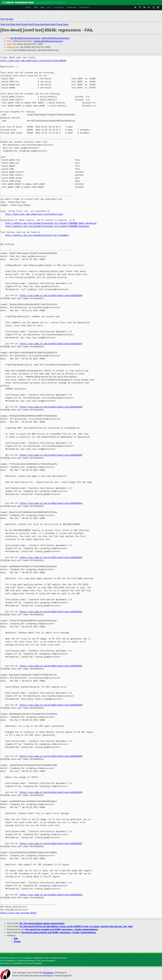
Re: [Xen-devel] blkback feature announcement (42, 923)
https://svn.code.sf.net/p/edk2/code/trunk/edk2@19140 (51, 705)
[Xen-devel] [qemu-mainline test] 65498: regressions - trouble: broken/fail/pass (59, 932)
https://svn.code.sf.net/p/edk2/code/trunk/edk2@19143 (51, 558)
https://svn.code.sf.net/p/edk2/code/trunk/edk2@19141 (51, 666)
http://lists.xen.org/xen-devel (19, 913)
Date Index (50, 24)
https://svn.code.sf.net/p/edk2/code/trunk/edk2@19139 (51, 756)
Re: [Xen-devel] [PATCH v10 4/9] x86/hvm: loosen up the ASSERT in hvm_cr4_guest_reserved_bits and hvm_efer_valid (76, 926)
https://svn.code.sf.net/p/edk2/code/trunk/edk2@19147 (51, 344)
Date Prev (5, 24)
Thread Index (62, 24)
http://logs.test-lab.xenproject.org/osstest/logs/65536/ (34, 61)
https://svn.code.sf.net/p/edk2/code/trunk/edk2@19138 (51, 792)
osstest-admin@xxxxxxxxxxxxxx (55, 38)
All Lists (9, 19)
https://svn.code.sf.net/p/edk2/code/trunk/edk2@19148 (51, 296)
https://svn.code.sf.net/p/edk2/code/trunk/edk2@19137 (51, 844)
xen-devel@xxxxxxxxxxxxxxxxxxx (25, 38)
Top (2, 19)
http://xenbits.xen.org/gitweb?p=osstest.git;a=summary (37, 235)
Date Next (15, 24)
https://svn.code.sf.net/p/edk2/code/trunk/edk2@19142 (51, 612)
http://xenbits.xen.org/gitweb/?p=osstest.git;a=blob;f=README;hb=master (47, 226)
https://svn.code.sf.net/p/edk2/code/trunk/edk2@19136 (51, 895)
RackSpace (48, 973)
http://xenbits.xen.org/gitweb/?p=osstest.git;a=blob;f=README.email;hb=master (51, 223)
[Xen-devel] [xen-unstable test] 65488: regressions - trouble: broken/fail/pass (61, 929)
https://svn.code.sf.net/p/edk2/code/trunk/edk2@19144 (51, 503)
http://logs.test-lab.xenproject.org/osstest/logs (34, 214)
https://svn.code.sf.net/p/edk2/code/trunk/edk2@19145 (51, 455)
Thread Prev (26, 24)
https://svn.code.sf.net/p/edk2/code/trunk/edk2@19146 (51, 407)
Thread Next (39, 24)
